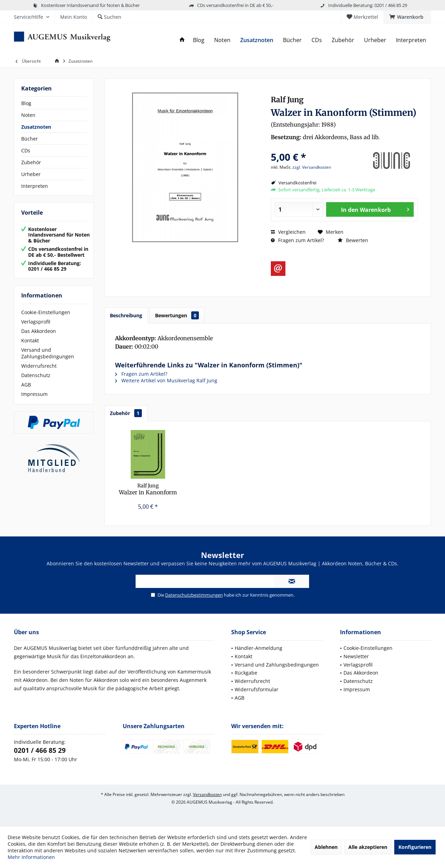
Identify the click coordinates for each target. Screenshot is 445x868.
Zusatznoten (36, 127)
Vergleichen (288, 232)
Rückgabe (246, 673)
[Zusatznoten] (257, 40)
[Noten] (222, 40)
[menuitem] (407, 17)
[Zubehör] (343, 40)
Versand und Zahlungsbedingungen (48, 353)
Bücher (30, 139)
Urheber (31, 174)
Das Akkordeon (39, 331)
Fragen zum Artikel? (297, 240)
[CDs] (317, 40)
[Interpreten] (411, 40)
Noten (28, 115)
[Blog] (199, 40)
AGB (26, 385)
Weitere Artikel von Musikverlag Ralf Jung (166, 380)
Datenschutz (36, 375)
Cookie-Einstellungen (46, 312)
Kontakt (30, 340)
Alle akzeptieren (368, 847)
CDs (26, 150)
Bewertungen (177, 315)
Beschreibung (126, 315)
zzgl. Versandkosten (312, 167)
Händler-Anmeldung (258, 648)
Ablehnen (326, 847)
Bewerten (353, 240)
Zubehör (31, 162)
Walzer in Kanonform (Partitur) (148, 489)
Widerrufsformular (257, 689)
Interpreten (35, 186)
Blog (26, 103)
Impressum (34, 394)
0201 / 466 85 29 (40, 750)
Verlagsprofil (36, 322)
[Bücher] (292, 40)
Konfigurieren (415, 847)
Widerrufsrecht (39, 366)
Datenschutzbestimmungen (194, 595)
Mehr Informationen (31, 857)
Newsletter (356, 656)
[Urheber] (375, 40)
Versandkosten (207, 794)
